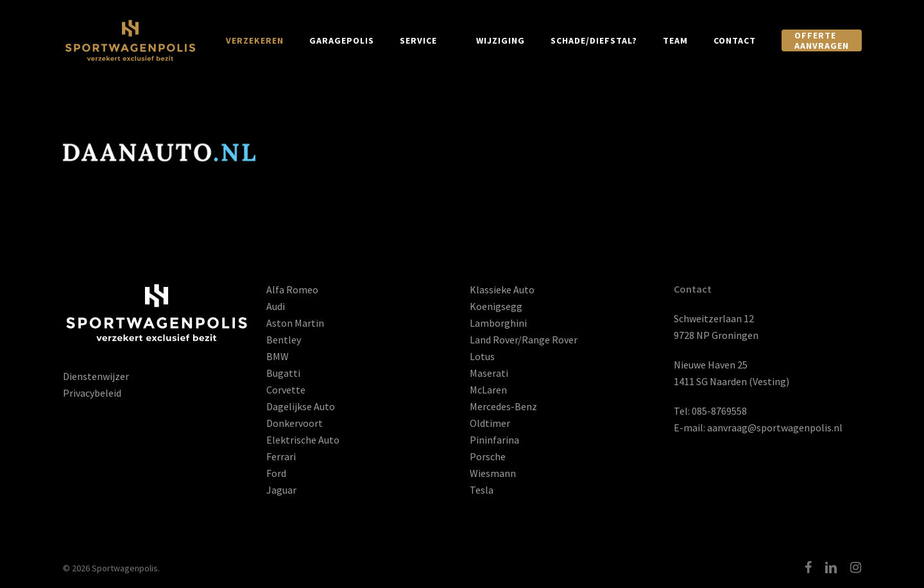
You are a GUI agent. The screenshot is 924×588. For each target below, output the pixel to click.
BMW (278, 356)
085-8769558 (719, 411)
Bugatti (283, 373)
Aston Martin (295, 323)
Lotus (482, 356)
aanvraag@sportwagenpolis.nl (775, 428)
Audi (276, 306)
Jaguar (281, 490)
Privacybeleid (92, 393)
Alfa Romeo (292, 290)
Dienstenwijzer (96, 376)
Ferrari (281, 456)
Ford (276, 473)
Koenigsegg (496, 306)
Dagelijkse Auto (301, 406)
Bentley (284, 340)
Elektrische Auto (303, 440)
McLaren (488, 390)
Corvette (286, 390)
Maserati (489, 373)
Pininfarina (494, 440)
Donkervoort (295, 423)
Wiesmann (493, 473)
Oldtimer (490, 423)
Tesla (482, 490)
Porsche (488, 456)
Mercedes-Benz (503, 406)
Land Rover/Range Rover (524, 340)
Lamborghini (498, 323)
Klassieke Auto (502, 290)
